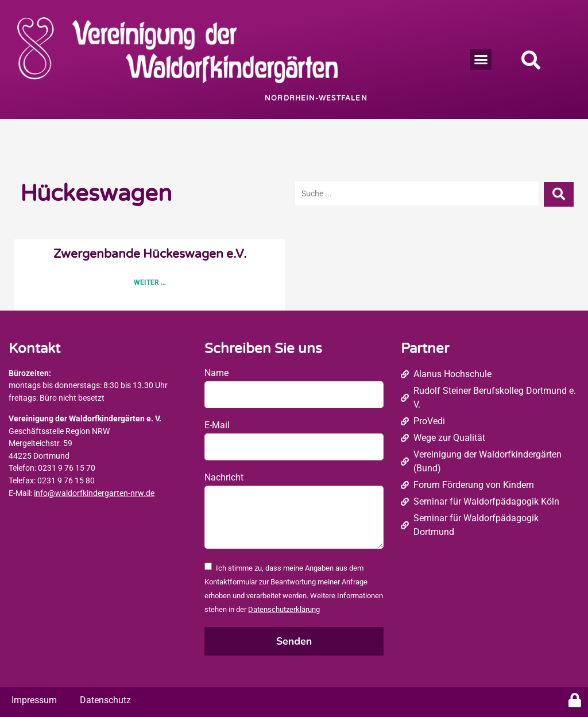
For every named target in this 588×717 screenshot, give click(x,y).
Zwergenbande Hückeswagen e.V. (150, 254)
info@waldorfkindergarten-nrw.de (94, 493)
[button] (481, 60)
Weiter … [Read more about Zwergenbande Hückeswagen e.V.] (150, 282)
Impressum (34, 700)
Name (216, 373)
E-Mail (217, 425)
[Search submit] (559, 194)
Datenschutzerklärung (284, 609)
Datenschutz (105, 700)
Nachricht (224, 477)
